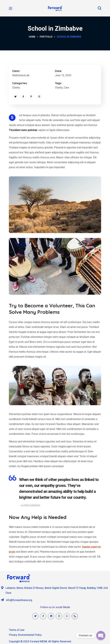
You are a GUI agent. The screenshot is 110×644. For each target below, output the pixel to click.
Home (32, 37)
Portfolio (46, 37)
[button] (99, 8)
